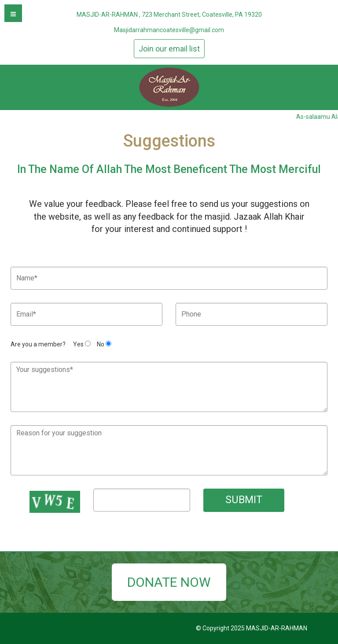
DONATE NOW (169, 582)
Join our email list (169, 49)
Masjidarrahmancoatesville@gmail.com (169, 30)
